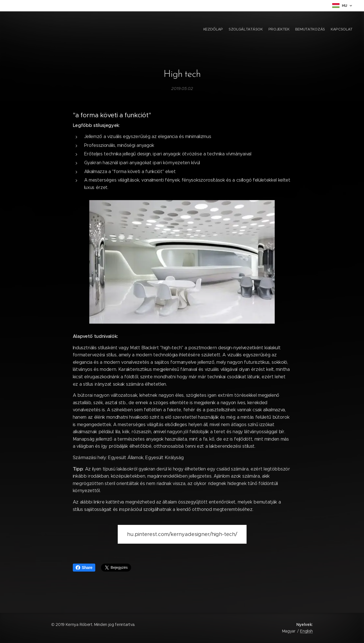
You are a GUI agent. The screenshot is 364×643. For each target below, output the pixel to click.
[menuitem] (331, 30)
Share (84, 568)
